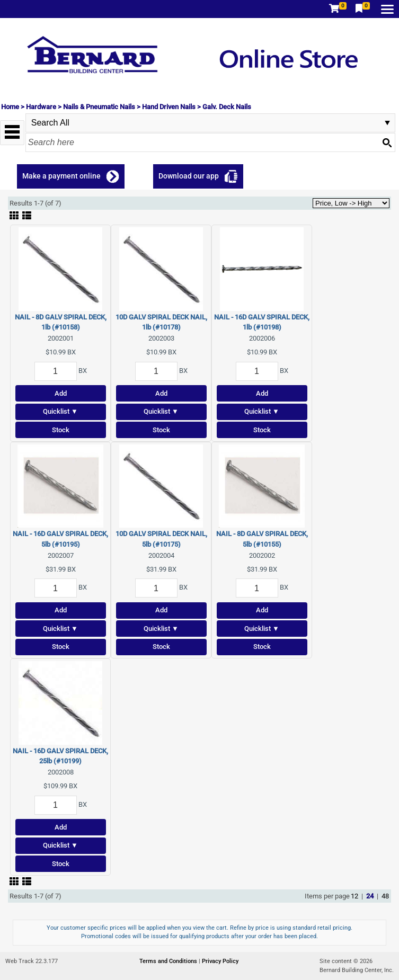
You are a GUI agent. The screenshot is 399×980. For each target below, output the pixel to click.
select (387, 123)
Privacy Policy (220, 961)
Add (61, 393)
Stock (61, 430)
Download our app (189, 176)
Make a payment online (61, 176)
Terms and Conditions (169, 961)
